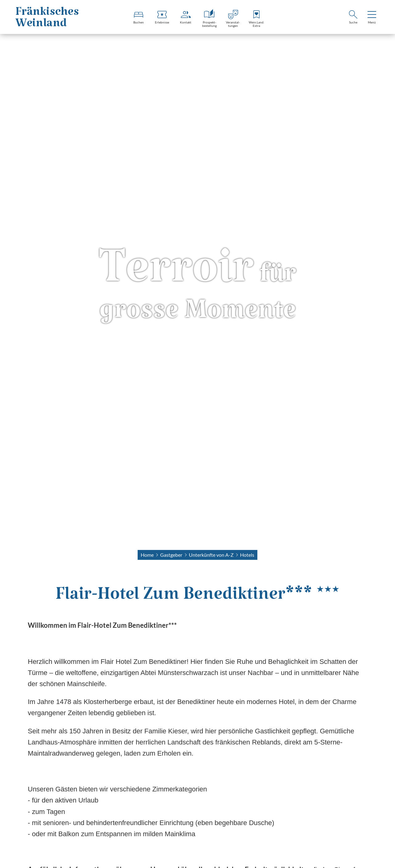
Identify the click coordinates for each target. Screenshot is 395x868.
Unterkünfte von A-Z (211, 555)
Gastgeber (171, 555)
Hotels (247, 555)
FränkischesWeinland (47, 21)
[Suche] (353, 18)
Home (147, 555)
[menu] (372, 18)
